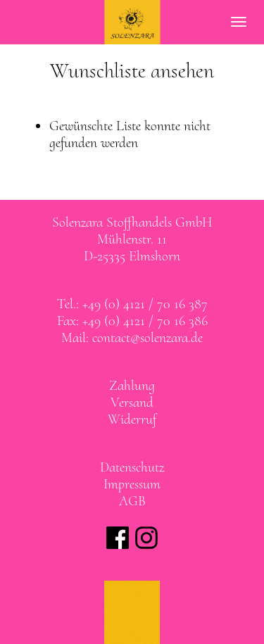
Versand (132, 403)
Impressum (132, 484)
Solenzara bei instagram (146, 538)
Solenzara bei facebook (118, 538)
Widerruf (132, 419)
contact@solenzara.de (147, 338)
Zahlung (132, 386)
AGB (132, 501)
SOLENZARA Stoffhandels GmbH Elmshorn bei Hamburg (132, 22)
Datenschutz (132, 467)
